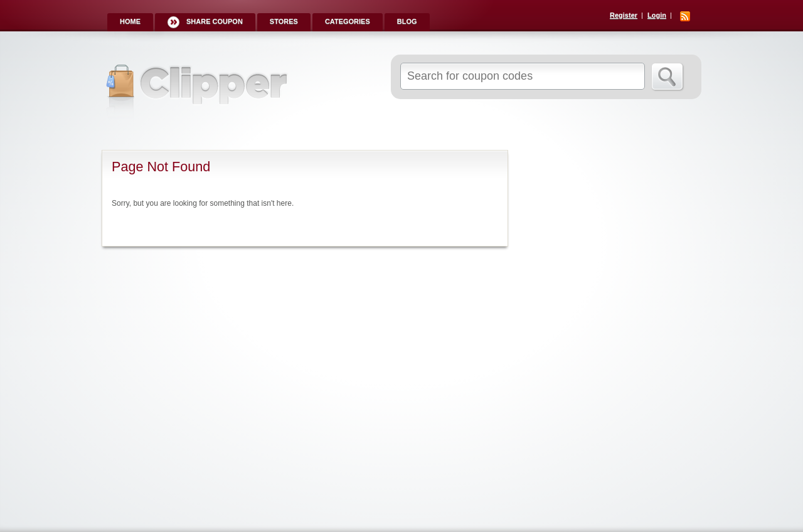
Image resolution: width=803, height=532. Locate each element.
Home (130, 21)
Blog (407, 21)
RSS (685, 16)
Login (657, 15)
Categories (348, 21)
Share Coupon (215, 21)
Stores (284, 21)
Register (624, 15)
